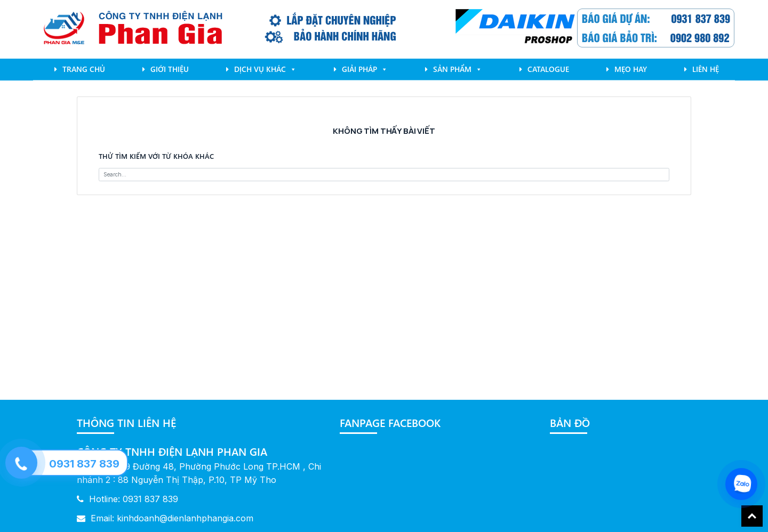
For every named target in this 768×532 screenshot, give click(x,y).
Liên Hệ (706, 69)
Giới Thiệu (170, 69)
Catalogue (548, 69)
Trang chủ (84, 69)
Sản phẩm (458, 69)
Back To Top (752, 516)
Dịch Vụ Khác (265, 69)
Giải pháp (365, 69)
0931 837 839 (84, 464)
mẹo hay (631, 69)
